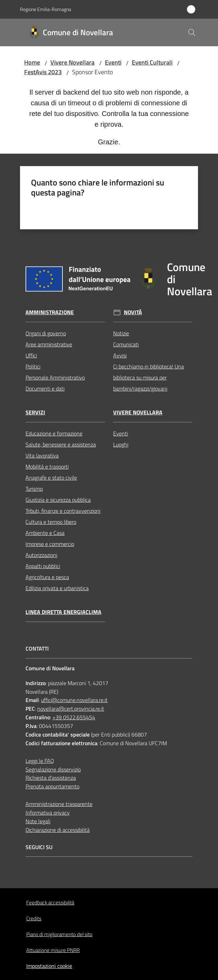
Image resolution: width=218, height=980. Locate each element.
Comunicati (126, 344)
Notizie (121, 333)
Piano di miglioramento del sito (59, 934)
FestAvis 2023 (43, 72)
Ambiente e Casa (45, 533)
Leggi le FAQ (40, 761)
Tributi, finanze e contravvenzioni (63, 511)
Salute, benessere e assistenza (61, 444)
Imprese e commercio (50, 544)
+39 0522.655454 (74, 717)
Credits (34, 918)
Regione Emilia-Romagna (46, 9)
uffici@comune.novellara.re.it (74, 700)
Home (32, 62)
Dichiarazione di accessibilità (58, 830)
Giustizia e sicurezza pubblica (58, 500)
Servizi (35, 412)
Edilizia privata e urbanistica (57, 588)
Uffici (31, 355)
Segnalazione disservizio (53, 769)
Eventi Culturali (152, 62)
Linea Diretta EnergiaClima (63, 612)
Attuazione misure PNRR (53, 950)
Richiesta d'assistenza (51, 778)
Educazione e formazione (54, 433)
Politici (33, 366)
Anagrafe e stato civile (51, 478)
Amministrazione (50, 312)
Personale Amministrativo (55, 377)
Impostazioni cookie (49, 966)
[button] (192, 32)
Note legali (38, 821)
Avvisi (120, 355)
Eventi (113, 62)
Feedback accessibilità (50, 902)
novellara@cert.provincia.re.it (71, 709)
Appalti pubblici (43, 566)
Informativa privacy (48, 813)
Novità (133, 312)
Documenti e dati (45, 388)
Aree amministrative (49, 344)
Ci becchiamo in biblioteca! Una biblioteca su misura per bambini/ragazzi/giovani (148, 377)
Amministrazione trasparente (59, 804)
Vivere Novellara (72, 62)
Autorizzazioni (41, 555)
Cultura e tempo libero (51, 522)
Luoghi (121, 444)
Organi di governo (46, 333)
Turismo (34, 489)
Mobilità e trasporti (47, 467)
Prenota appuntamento (52, 786)
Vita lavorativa (42, 455)
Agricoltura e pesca (47, 577)
